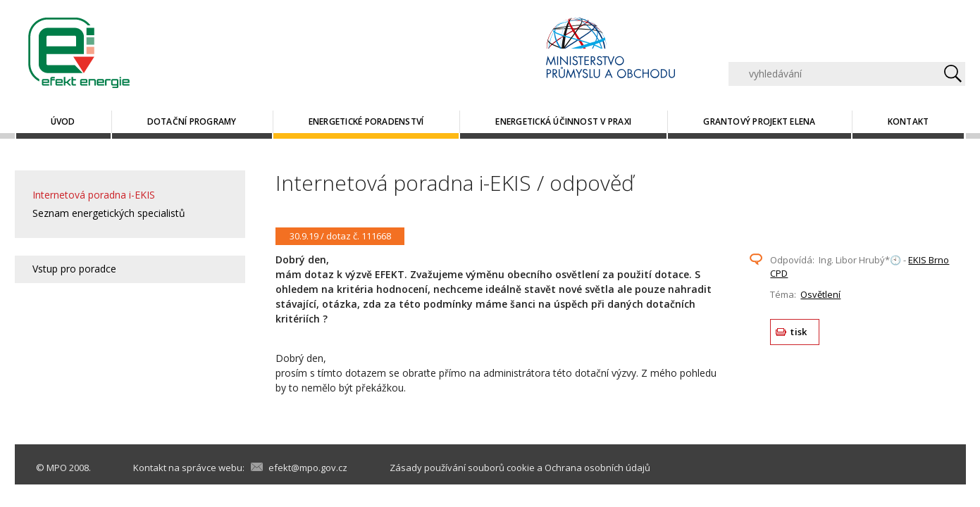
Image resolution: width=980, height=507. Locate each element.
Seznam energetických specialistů (109, 213)
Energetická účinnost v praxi (563, 121)
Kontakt (908, 121)
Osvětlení (820, 294)
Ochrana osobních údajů (597, 468)
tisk (799, 332)
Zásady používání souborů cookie (462, 468)
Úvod (63, 121)
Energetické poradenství (366, 121)
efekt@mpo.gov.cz (308, 468)
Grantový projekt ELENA (759, 121)
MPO (57, 468)
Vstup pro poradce (74, 269)
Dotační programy (192, 121)
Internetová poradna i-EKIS (94, 195)
